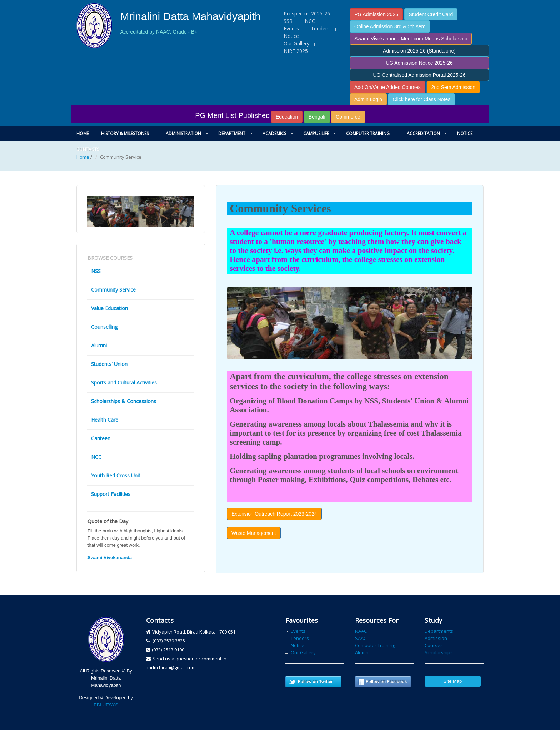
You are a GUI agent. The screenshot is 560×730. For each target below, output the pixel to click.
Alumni (99, 345)
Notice (291, 36)
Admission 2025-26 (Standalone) (419, 51)
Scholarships (439, 652)
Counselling (104, 327)
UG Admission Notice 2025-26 (419, 63)
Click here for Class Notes (421, 99)
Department (232, 133)
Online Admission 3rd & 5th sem (390, 26)
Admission (436, 638)
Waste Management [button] (254, 533)
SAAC (361, 638)
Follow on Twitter (315, 682)
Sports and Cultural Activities (124, 383)
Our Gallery (296, 43)
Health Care (105, 420)
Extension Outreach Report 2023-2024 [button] (274, 514)
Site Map (453, 681)
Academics (274, 133)
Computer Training (368, 133)
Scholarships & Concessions (124, 401)
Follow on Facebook (386, 682)
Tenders (320, 28)
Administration (183, 133)
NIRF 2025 (296, 51)
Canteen (101, 438)
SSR (289, 21)
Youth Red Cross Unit (116, 475)
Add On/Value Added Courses (387, 87)
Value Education (109, 308)
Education (287, 117)
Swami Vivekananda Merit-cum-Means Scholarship (411, 39)
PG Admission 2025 (376, 14)
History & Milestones (125, 133)
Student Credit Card (431, 14)
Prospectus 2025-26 (307, 13)
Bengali (317, 117)
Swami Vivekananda (110, 558)
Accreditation (423, 133)
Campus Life (316, 133)
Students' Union (109, 364)
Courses (434, 645)
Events (291, 28)
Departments (439, 631)
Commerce (348, 117)
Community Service (113, 290)
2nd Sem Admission (453, 87)
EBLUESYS (106, 705)
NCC (310, 21)
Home (83, 133)
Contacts (88, 149)
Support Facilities (111, 494)
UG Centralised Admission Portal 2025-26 (419, 75)
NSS (96, 271)
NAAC (361, 631)
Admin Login (368, 99)
